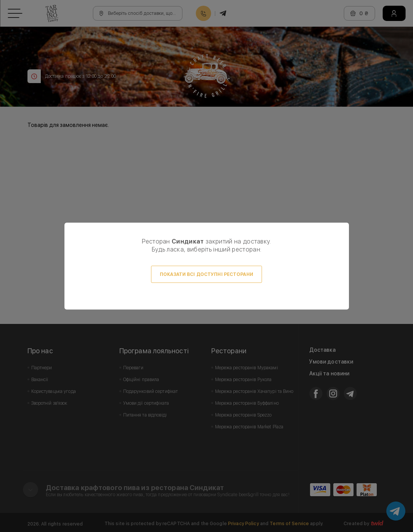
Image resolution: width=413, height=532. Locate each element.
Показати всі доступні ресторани (206, 274)
